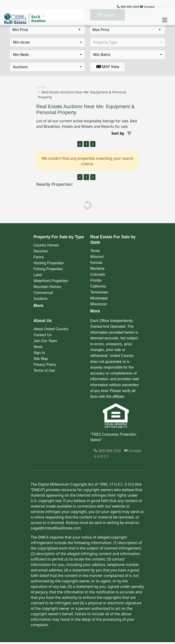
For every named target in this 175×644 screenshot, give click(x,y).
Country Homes (46, 245)
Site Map (41, 359)
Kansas (96, 263)
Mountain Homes (47, 287)
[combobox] (47, 42)
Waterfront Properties (51, 281)
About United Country (51, 329)
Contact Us (42, 335)
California (98, 286)
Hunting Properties (49, 263)
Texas (95, 251)
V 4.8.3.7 (101, 457)
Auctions (40, 299)
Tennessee (99, 292)
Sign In (39, 353)
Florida (96, 280)
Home (41, 87)
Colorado (98, 274)
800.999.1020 (107, 451)
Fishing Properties (48, 269)
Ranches (41, 251)
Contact (148, 7)
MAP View (107, 67)
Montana (97, 268)
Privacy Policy (45, 365)
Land (38, 275)
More (38, 306)
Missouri (97, 257)
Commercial (43, 293)
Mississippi (99, 298)
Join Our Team (45, 341)
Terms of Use (44, 370)
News (38, 347)
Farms (39, 257)
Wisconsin (99, 304)
